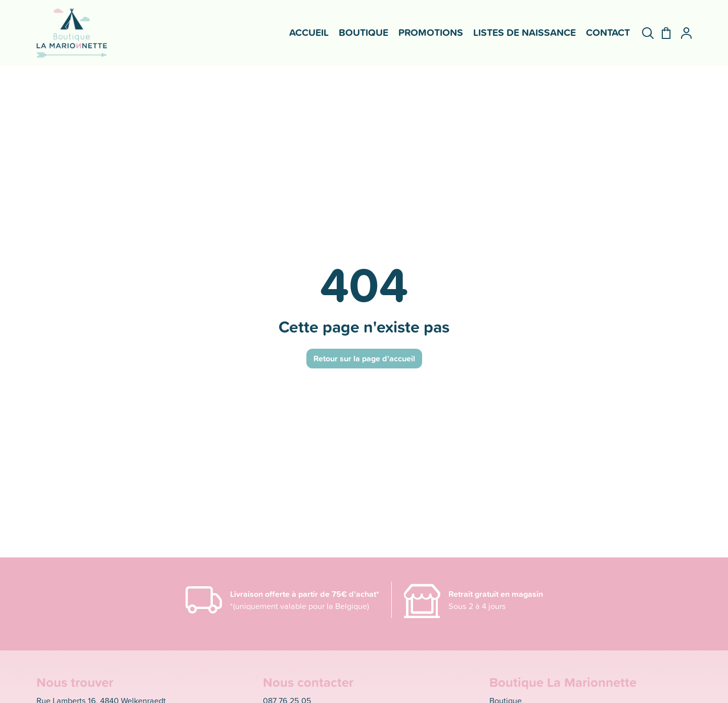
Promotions (431, 32)
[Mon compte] (682, 33)
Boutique (363, 32)
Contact (608, 32)
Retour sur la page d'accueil (364, 358)
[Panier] (662, 33)
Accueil (309, 32)
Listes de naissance (525, 32)
